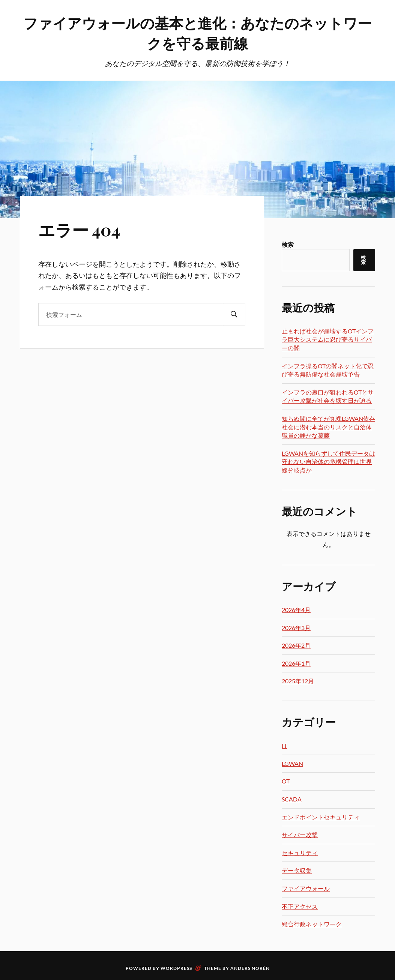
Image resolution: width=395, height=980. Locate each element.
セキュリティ (300, 853)
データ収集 (297, 870)
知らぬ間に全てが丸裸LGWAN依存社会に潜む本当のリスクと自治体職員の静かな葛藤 (328, 427)
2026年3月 (296, 628)
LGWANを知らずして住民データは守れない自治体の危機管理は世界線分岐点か (328, 462)
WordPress (176, 968)
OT (286, 781)
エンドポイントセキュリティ (321, 817)
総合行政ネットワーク (312, 924)
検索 (288, 244)
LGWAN (292, 763)
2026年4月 (296, 610)
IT (284, 745)
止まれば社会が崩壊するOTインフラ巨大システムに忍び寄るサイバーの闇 (328, 339)
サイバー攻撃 (300, 835)
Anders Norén (250, 968)
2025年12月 (298, 681)
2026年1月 (296, 663)
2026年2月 (296, 645)
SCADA (292, 799)
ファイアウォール (306, 888)
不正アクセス (300, 906)
